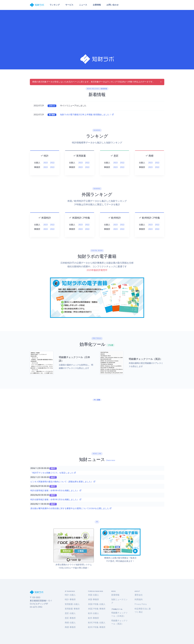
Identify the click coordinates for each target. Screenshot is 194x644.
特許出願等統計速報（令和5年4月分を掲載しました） (56, 491)
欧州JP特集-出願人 (97, 623)
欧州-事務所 (94, 618)
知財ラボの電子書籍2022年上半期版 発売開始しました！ (87, 115)
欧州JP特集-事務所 (97, 627)
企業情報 (97, 5)
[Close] (161, 82)
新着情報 (115, 595)
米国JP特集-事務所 (97, 609)
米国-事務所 (94, 599)
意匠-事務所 (70, 618)
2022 (52, 169)
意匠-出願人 (70, 613)
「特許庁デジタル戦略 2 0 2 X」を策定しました (53, 473)
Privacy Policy (141, 604)
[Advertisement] (97, 34)
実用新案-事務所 (72, 609)
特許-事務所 (70, 599)
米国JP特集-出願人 (97, 604)
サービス (69, 5)
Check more (110, 460)
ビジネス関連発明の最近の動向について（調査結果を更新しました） (63, 482)
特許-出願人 (70, 595)
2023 (46, 169)
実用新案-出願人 (72, 604)
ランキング (55, 5)
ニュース (83, 5)
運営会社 (139, 595)
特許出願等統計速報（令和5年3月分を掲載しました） (56, 500)
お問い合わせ (113, 5)
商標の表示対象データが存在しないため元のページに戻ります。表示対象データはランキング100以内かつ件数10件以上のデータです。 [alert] (97, 82)
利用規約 (139, 599)
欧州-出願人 (94, 613)
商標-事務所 (70, 627)
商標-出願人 (70, 623)
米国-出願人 (94, 595)
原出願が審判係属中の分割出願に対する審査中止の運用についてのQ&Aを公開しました (71, 508)
